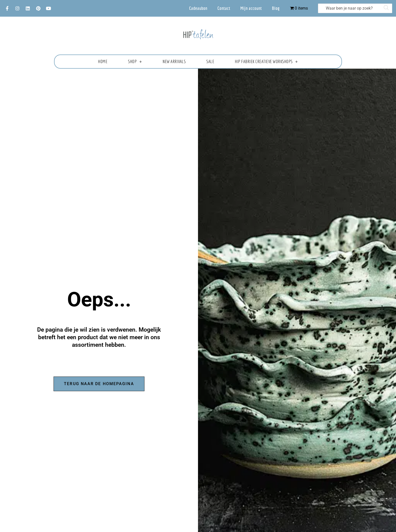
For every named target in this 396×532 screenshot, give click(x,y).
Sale (210, 61)
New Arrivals (174, 61)
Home (103, 61)
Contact (224, 8)
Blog (276, 8)
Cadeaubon (198, 8)
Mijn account (251, 8)
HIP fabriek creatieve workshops (266, 62)
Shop (135, 62)
